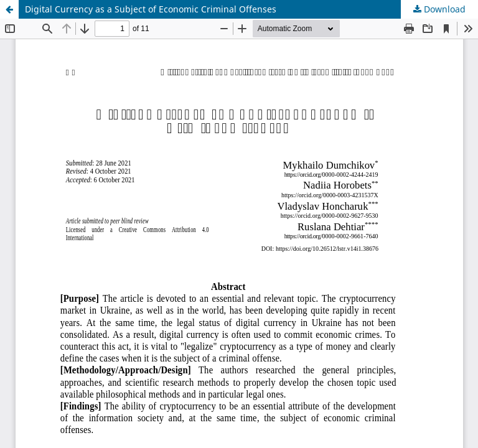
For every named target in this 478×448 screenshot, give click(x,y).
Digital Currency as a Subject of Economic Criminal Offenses (151, 9)
